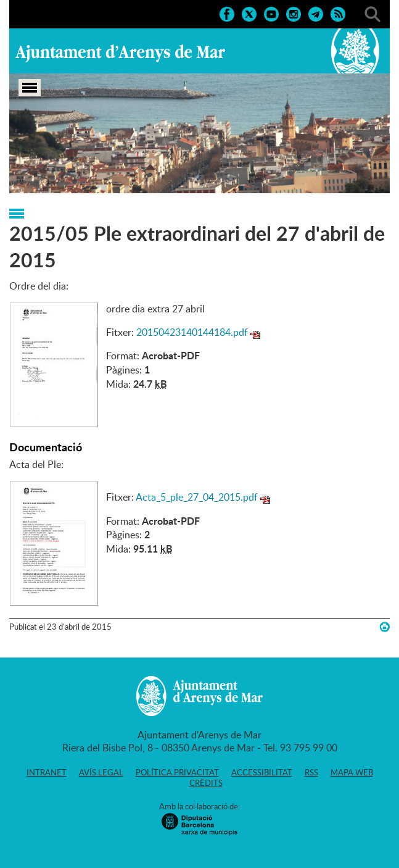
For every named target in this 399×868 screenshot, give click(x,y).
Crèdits (206, 783)
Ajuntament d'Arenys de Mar (120, 53)
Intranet (47, 772)
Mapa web (352, 772)
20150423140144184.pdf (192, 332)
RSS (311, 772)
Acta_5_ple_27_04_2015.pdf (197, 497)
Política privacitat (177, 772)
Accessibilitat (262, 772)
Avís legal (101, 772)
